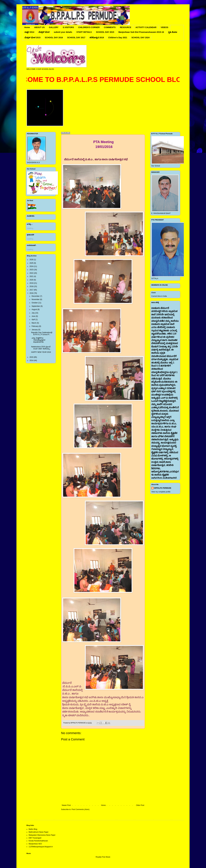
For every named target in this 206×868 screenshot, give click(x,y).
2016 (32, 293)
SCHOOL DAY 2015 (105, 32)
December (36, 296)
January (35, 330)
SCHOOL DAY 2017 (76, 38)
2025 (32, 263)
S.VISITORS (68, 27)
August (35, 309)
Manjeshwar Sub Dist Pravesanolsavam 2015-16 (141, 32)
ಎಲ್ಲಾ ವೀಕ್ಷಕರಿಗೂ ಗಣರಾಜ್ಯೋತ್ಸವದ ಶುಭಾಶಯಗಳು (38, 340)
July (33, 313)
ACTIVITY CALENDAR (146, 27)
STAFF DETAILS (84, 32)
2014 (32, 360)
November (36, 299)
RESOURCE (126, 27)
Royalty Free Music (103, 857)
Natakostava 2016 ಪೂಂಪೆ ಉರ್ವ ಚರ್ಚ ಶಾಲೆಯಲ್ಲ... (41, 348)
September (36, 306)
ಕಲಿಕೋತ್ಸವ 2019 (97, 38)
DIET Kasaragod (35, 838)
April (34, 320)
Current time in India (159, 296)
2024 (32, 266)
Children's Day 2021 (118, 38)
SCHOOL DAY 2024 (141, 38)
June (34, 316)
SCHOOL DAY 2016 (54, 38)
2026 (32, 260)
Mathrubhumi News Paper (39, 832)
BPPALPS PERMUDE (163, 488)
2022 (32, 273)
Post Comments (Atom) (80, 809)
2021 (32, 276)
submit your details (63, 32)
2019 (32, 283)
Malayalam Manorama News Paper (42, 835)
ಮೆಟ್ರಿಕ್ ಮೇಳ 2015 (32, 38)
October (35, 303)
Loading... (31, 228)
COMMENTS (110, 27)
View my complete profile (161, 492)
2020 (32, 280)
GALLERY (54, 27)
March (34, 323)
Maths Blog (33, 829)
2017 (32, 290)
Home (27, 27)
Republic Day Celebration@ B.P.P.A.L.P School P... (42, 334)
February (35, 326)
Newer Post (66, 805)
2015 (32, 357)
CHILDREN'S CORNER (89, 27)
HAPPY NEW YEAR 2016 (41, 352)
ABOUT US (39, 27)
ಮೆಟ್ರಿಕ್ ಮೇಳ (44, 32)
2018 (32, 286)
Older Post (140, 805)
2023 (32, 270)
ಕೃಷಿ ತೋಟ (173, 32)
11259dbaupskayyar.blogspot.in (41, 847)
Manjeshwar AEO (35, 844)
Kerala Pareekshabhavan (38, 841)
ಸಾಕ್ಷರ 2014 (29, 32)
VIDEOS (164, 27)
